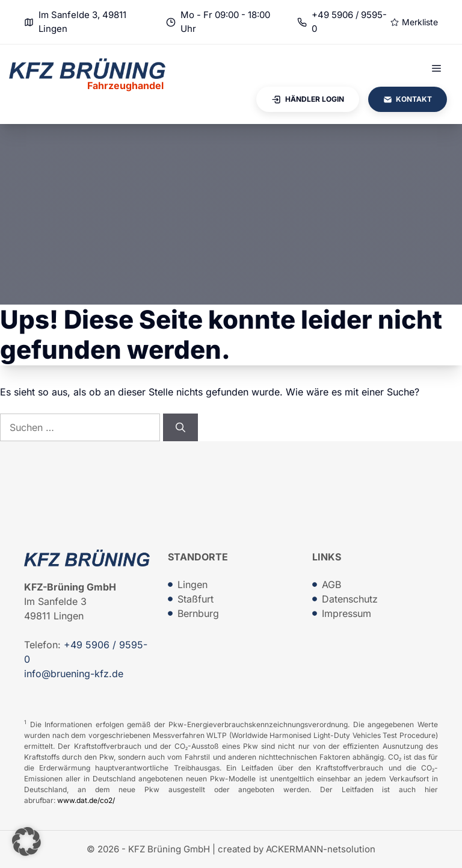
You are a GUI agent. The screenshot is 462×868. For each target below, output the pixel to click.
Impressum (346, 613)
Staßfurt (196, 599)
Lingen (192, 584)
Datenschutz (350, 599)
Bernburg (198, 613)
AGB (331, 584)
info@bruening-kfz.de (74, 674)
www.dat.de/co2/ (86, 800)
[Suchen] (180, 427)
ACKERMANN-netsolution (321, 849)
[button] (26, 842)
